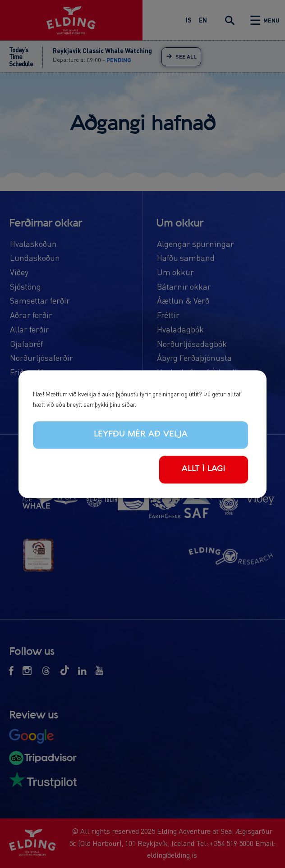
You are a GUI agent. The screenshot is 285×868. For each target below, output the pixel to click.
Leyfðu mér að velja (141, 435)
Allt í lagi (204, 469)
